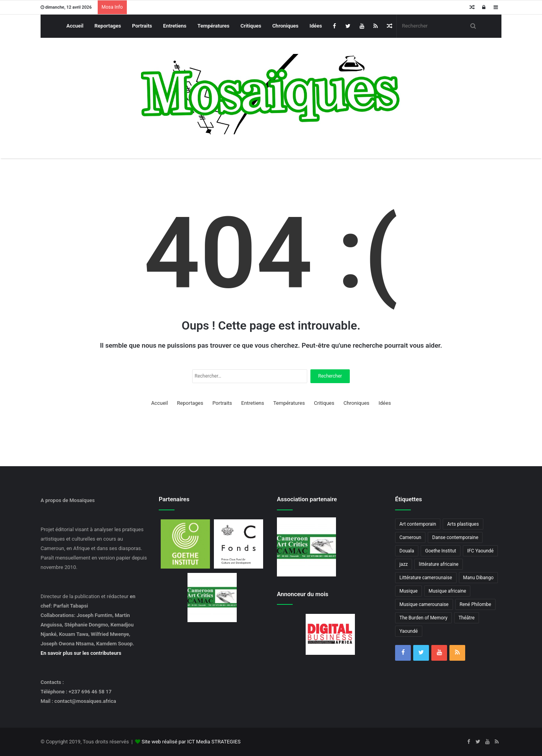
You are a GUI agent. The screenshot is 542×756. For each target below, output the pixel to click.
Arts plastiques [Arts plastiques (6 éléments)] (463, 524)
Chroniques (285, 26)
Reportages (108, 26)
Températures (213, 26)
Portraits (142, 26)
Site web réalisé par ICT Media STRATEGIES (191, 742)
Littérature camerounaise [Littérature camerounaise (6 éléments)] (426, 578)
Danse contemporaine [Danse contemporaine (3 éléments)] (455, 537)
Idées (316, 26)
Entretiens (175, 26)
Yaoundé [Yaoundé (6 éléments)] (409, 631)
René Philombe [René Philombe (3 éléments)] (475, 604)
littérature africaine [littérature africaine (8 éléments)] (439, 564)
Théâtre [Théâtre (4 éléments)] (467, 618)
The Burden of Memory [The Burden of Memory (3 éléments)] (423, 618)
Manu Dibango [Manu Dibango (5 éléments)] (479, 578)
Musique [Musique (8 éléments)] (408, 591)
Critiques (251, 26)
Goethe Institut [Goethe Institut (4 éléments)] (441, 551)
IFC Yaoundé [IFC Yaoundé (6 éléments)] (480, 551)
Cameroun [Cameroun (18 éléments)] (410, 537)
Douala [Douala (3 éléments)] (407, 551)
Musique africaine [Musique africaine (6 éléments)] (447, 591)
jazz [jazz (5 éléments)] (404, 564)
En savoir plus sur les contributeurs (81, 653)
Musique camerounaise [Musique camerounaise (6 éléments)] (424, 604)
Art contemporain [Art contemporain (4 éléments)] (418, 524)
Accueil (75, 26)
